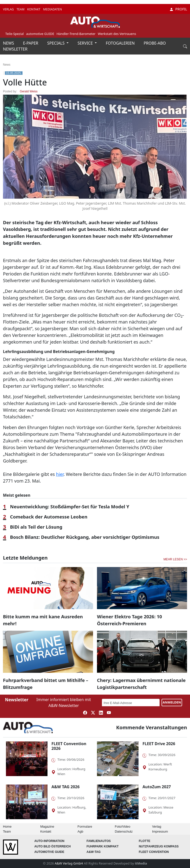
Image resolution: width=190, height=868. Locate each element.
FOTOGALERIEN (121, 43)
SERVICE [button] (86, 43)
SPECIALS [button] (56, 43)
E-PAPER (31, 43)
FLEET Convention (154, 852)
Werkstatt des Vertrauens (117, 34)
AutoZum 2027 (157, 787)
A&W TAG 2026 (66, 787)
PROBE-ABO (155, 43)
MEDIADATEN (52, 9)
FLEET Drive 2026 (159, 744)
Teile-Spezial (15, 34)
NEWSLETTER (15, 49)
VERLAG (9, 9)
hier (60, 474)
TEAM (21, 9)
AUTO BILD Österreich (53, 846)
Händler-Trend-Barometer (76, 34)
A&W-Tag (94, 852)
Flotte (145, 841)
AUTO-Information (49, 841)
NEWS (9, 43)
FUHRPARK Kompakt (103, 846)
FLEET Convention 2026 (69, 746)
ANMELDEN (172, 702)
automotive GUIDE (40, 34)
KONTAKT (34, 9)
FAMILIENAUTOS (99, 841)
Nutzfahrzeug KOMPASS (159, 846)
